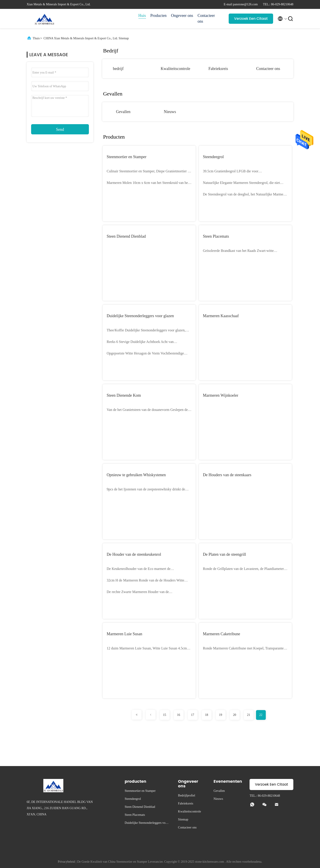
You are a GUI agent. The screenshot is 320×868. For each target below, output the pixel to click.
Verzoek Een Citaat (251, 19)
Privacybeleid (66, 862)
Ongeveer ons (182, 16)
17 (193, 715)
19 (221, 715)
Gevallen (123, 112)
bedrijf (118, 69)
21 (249, 715)
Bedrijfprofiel (187, 795)
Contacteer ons (206, 18)
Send (60, 129)
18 (207, 715)
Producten (159, 16)
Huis (142, 16)
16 (179, 715)
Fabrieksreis (218, 69)
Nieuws (170, 112)
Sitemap (183, 819)
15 (165, 715)
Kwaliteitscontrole (175, 69)
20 (235, 715)
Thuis (36, 38)
